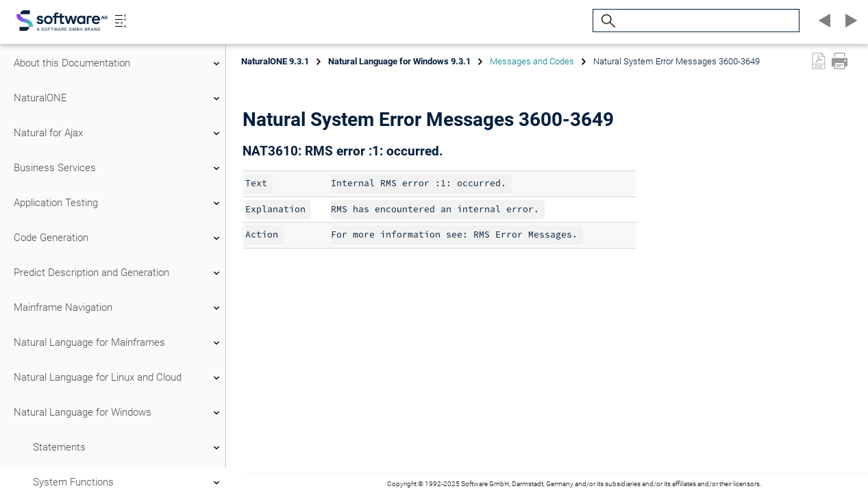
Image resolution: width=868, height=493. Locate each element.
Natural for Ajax (119, 134)
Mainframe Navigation (119, 308)
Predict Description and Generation (119, 273)
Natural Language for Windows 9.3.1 (399, 61)
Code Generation (119, 238)
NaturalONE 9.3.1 (275, 61)
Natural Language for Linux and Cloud (119, 378)
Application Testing (119, 203)
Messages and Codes (532, 61)
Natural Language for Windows (119, 413)
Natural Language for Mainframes (119, 343)
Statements (128, 448)
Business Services (119, 168)
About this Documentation (119, 64)
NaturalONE (119, 99)
